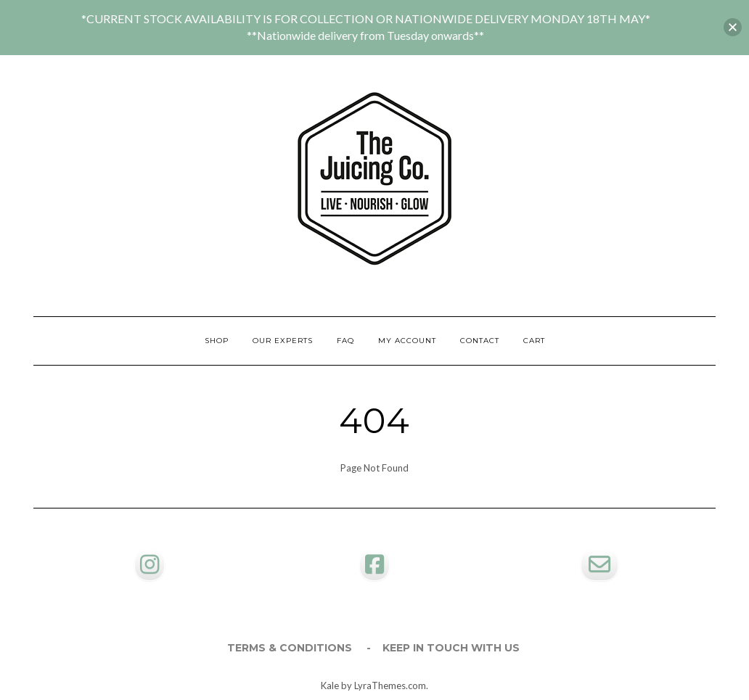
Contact (480, 341)
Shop (217, 341)
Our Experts (283, 341)
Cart (534, 341)
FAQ (345, 341)
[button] (733, 27)
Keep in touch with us (451, 648)
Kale (330, 685)
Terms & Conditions (290, 648)
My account (407, 341)
